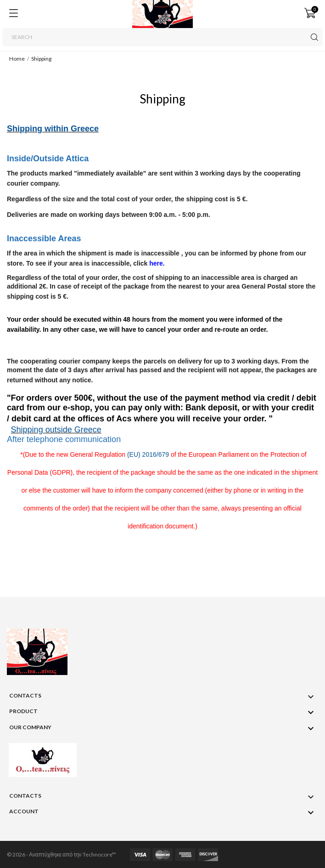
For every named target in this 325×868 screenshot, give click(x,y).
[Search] (162, 37)
